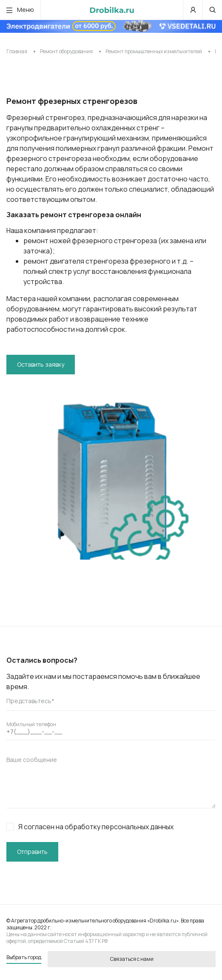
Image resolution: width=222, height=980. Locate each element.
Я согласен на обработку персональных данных (90, 827)
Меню (20, 10)
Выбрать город (24, 957)
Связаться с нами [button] (132, 959)
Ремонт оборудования (66, 51)
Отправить (32, 852)
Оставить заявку (41, 364)
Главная (17, 51)
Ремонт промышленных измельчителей (154, 51)
